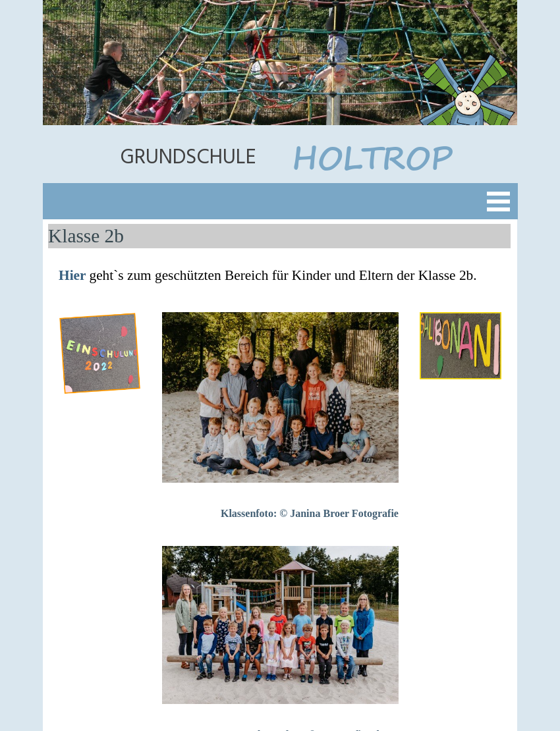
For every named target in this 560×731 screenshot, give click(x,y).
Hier (74, 275)
